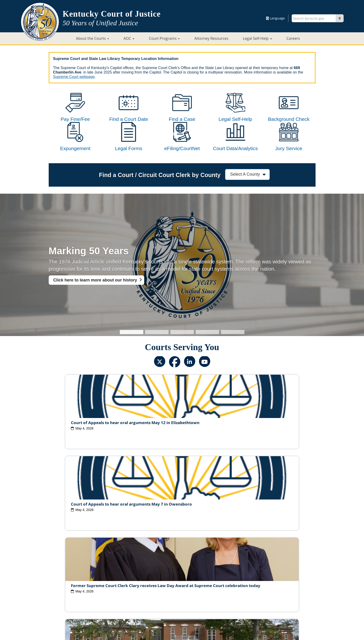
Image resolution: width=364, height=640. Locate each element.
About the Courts (92, 38)
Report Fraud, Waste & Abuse (159, 589)
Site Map (152, 596)
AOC (129, 38)
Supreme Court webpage (74, 77)
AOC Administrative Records (251, 589)
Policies (170, 596)
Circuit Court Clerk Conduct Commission (247, 582)
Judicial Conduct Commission (187, 582)
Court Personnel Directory (110, 589)
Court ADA (131, 596)
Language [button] (276, 18)
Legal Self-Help (257, 38)
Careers (293, 38)
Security (188, 596)
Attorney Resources (211, 38)
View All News (69, 561)
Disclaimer (207, 596)
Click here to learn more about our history (95, 299)
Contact (182, 623)
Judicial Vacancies (99, 582)
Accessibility (231, 596)
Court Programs (164, 38)
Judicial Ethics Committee (138, 582)
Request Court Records (205, 589)
